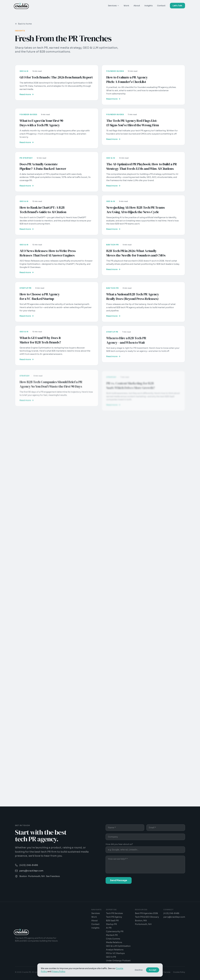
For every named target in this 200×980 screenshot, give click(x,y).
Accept (153, 970)
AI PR (109, 928)
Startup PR (111, 924)
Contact (161, 6)
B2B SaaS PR (112, 921)
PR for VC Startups (115, 953)
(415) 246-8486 (171, 913)
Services (114, 6)
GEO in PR (111, 957)
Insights (149, 6)
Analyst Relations (115, 950)
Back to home (23, 24)
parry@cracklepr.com (174, 917)
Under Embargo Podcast (118, 961)
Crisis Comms (113, 939)
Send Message (119, 881)
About (137, 6)
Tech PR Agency (114, 917)
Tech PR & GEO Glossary (147, 917)
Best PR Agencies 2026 (146, 913)
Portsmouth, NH (143, 924)
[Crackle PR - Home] (21, 6)
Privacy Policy (58, 971)
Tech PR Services (114, 913)
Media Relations (114, 942)
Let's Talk (177, 6)
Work (126, 6)
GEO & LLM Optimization (118, 946)
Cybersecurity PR (115, 931)
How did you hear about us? (119, 844)
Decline (139, 970)
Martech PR (112, 935)
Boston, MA (141, 921)
